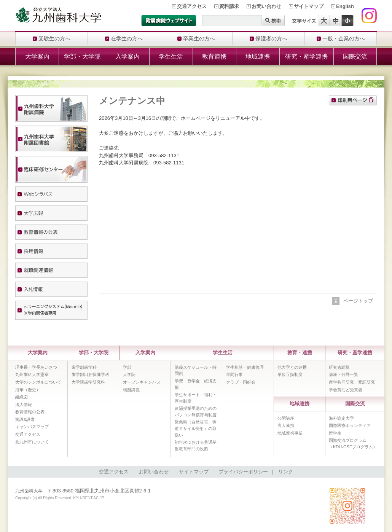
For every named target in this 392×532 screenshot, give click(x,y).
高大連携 (286, 425)
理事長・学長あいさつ (36, 367)
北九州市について (32, 442)
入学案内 (127, 57)
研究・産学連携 (306, 57)
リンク (286, 472)
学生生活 (171, 57)
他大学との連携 (292, 367)
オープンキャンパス (142, 382)
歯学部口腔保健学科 (90, 374)
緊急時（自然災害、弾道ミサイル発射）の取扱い (196, 428)
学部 (127, 367)
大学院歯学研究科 (88, 382)
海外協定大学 (341, 418)
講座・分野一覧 (343, 374)
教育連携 (214, 57)
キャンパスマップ (32, 427)
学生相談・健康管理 (245, 367)
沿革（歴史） (28, 390)
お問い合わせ (266, 6)
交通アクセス (192, 6)
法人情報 (24, 405)
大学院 (129, 374)
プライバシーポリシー (243, 472)
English (345, 6)
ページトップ (358, 301)
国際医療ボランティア (350, 425)
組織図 (22, 397)
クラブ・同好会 (241, 382)
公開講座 (286, 418)
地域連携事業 (290, 433)
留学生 (335, 433)
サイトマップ (309, 6)
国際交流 (355, 57)
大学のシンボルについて (38, 382)
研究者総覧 (339, 367)
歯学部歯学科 (84, 367)
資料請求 (229, 6)
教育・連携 (300, 353)
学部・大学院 (82, 57)
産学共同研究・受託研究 (352, 382)
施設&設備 (25, 419)
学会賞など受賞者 (346, 390)
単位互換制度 (290, 374)
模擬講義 (131, 390)
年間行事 (234, 374)
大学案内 (37, 57)
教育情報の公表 (30, 412)
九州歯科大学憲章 (32, 374)
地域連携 (258, 57)
